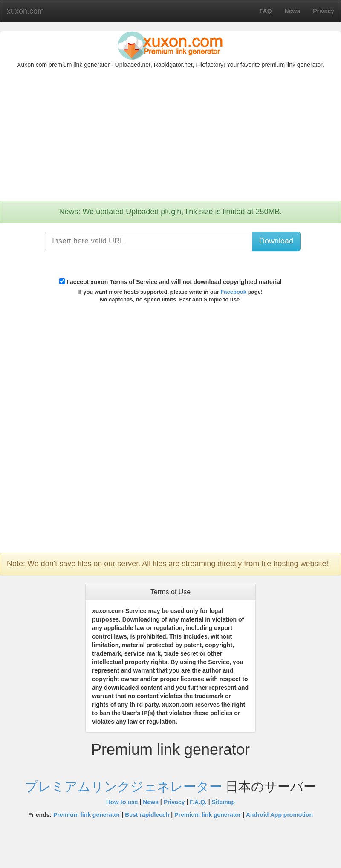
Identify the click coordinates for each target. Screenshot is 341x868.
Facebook (233, 292)
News (151, 802)
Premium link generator (87, 815)
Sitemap (223, 802)
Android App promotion (279, 815)
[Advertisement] (170, 137)
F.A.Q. (198, 802)
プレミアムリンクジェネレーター (125, 786)
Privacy (174, 802)
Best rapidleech (147, 815)
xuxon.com (25, 11)
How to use (122, 802)
